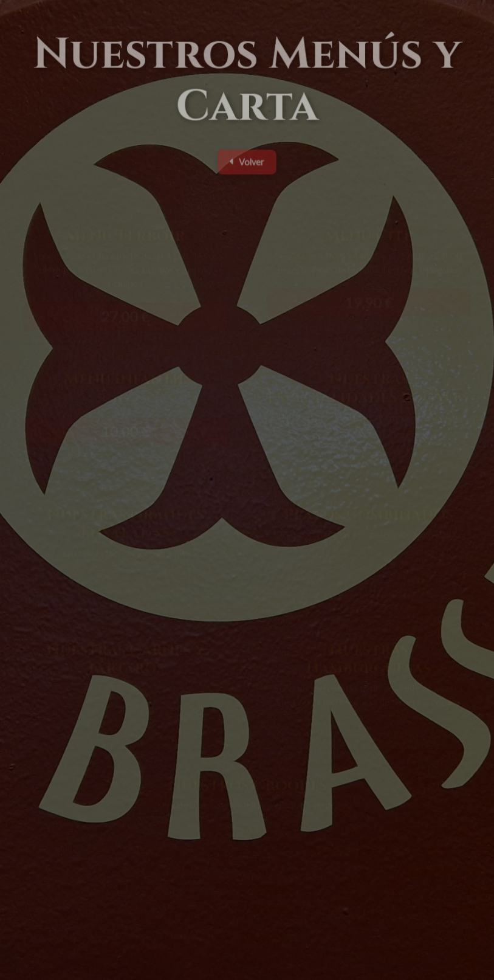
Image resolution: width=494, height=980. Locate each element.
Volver (247, 164)
